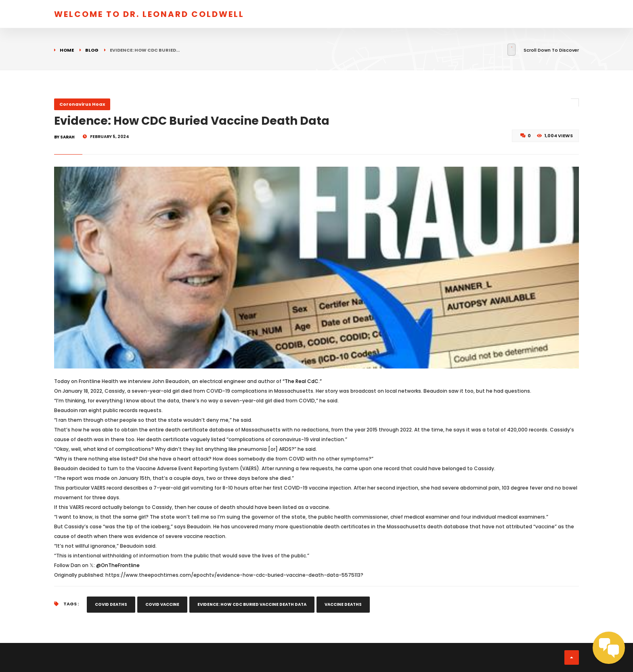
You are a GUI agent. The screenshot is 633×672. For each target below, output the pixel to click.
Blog (92, 50)
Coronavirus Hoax (82, 104)
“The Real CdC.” (302, 381)
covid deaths (111, 604)
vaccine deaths (343, 604)
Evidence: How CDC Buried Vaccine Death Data (252, 604)
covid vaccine (162, 604)
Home (67, 50)
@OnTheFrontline (118, 565)
